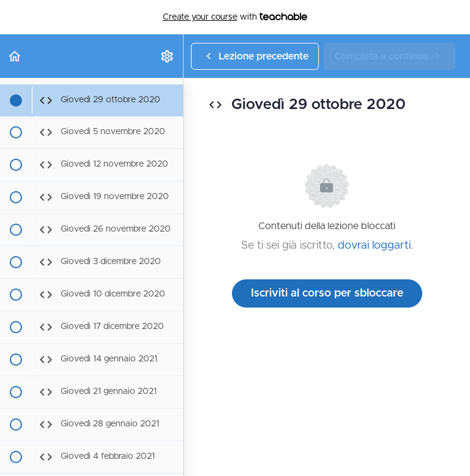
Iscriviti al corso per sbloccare (327, 293)
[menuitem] (168, 56)
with (235, 17)
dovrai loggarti (374, 246)
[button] (15, 56)
